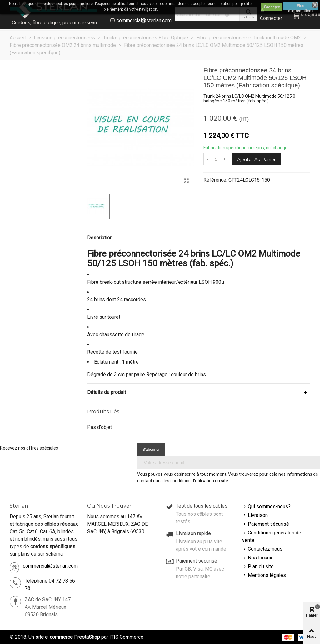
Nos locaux (257, 558)
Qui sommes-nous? (266, 507)
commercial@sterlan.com (144, 20)
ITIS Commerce (126, 637)
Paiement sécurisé (266, 524)
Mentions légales (264, 575)
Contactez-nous (262, 549)
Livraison (255, 515)
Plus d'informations (301, 7)
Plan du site (258, 567)
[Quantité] (216, 159)
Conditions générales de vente (272, 536)
